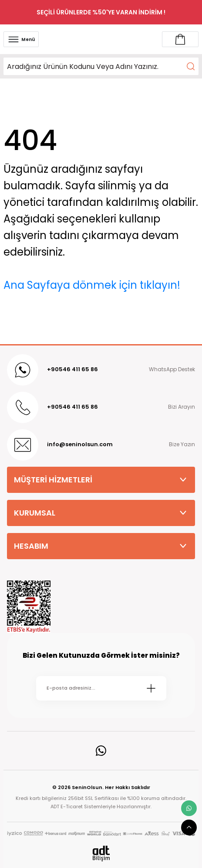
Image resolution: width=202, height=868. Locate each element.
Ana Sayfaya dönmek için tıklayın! (92, 285)
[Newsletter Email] (101, 688)
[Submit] (151, 688)
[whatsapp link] (189, 808)
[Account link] (180, 39)
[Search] (101, 66)
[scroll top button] (189, 827)
